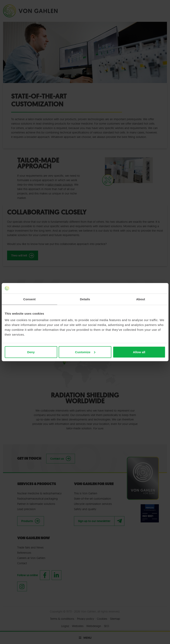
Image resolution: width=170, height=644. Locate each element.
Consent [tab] (29, 299)
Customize (85, 352)
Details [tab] (85, 299)
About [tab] (141, 299)
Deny (31, 352)
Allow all (139, 352)
